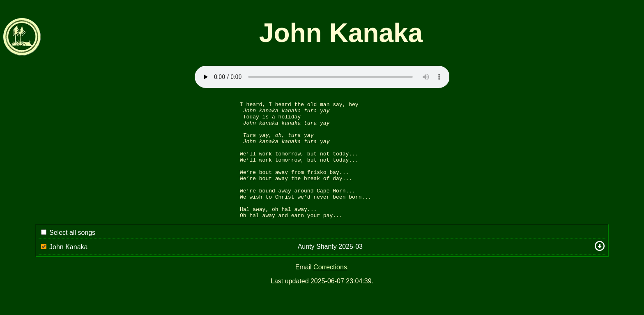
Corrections (330, 291)
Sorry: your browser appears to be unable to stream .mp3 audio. (322, 77)
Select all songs (72, 256)
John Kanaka (68, 270)
